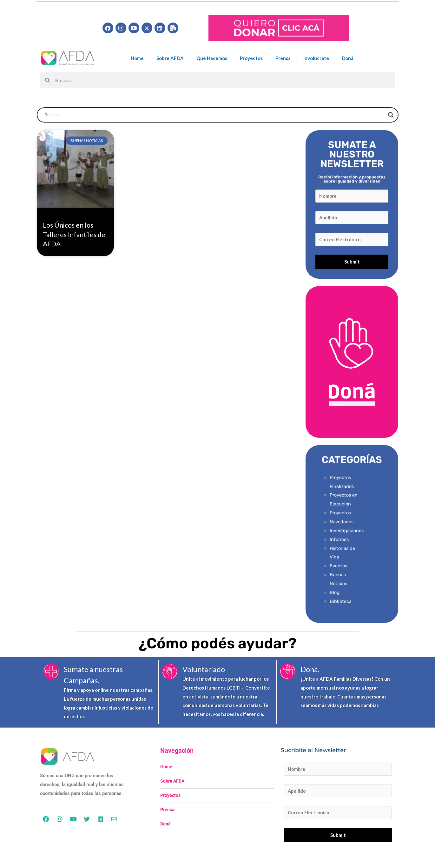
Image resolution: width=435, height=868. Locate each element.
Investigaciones (347, 532)
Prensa (283, 58)
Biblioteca (341, 603)
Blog (335, 594)
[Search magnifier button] (391, 115)
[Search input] (215, 115)
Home (137, 58)
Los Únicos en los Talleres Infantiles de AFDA (74, 234)
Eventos (339, 568)
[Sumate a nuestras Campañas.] (51, 673)
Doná (348, 58)
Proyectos (251, 58)
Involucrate (316, 58)
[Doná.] (288, 673)
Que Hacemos (212, 58)
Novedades (342, 524)
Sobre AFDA (170, 58)
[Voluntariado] (170, 673)
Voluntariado (205, 671)
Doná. (311, 671)
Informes (340, 541)
